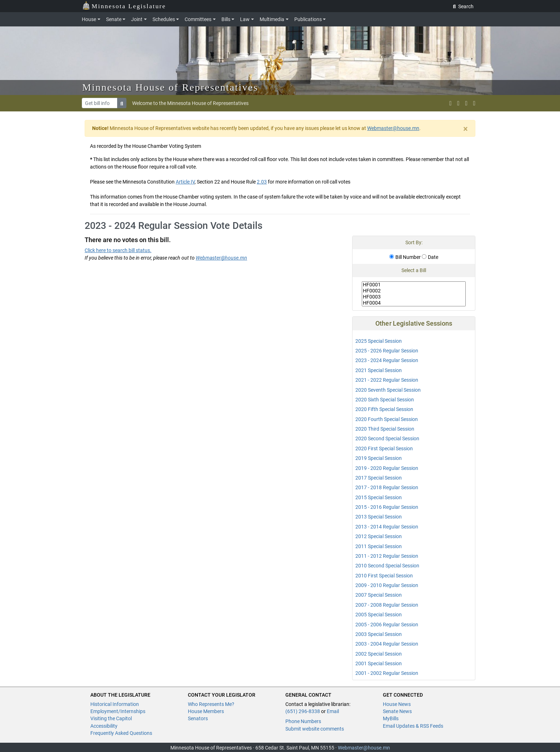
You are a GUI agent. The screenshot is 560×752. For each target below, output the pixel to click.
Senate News (397, 711)
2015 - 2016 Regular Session (387, 507)
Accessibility (104, 726)
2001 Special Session (379, 663)
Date (430, 257)
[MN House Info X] (450, 103)
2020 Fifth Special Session (384, 409)
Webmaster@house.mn (393, 128)
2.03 (262, 182)
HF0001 (414, 285)
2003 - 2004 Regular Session (387, 644)
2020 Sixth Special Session (385, 400)
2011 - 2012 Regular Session (387, 556)
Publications (308, 19)
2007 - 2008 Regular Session (387, 605)
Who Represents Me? (211, 704)
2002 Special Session (379, 654)
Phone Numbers (303, 721)
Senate (114, 19)
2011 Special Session (379, 546)
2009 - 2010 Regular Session (387, 585)
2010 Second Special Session (387, 566)
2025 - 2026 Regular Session (387, 351)
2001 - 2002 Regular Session (387, 673)
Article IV (185, 182)
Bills (226, 19)
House (89, 19)
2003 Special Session (379, 634)
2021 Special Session (379, 370)
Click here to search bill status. (118, 250)
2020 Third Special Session (385, 429)
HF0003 (414, 297)
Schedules (164, 19)
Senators (198, 718)
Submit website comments (315, 729)
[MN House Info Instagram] (458, 103)
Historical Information (115, 704)
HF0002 (414, 291)
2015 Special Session (379, 497)
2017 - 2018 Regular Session (387, 487)
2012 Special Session (379, 536)
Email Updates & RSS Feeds (413, 726)
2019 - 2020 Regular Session (387, 468)
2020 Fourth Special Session (387, 419)
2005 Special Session (379, 615)
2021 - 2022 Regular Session (387, 380)
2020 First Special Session (384, 448)
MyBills (391, 718)
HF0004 (414, 303)
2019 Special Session (379, 458)
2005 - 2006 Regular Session (387, 625)
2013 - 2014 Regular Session (387, 527)
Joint (137, 19)
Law (245, 19)
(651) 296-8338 (303, 711)
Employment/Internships (118, 711)
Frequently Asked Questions (121, 733)
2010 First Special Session (384, 576)
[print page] (474, 103)
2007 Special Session (379, 595)
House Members (206, 711)
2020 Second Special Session (387, 438)
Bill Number (405, 257)
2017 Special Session (379, 478)
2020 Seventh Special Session (388, 390)
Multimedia (272, 19)
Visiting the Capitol (111, 718)
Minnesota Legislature (124, 6)
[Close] (466, 129)
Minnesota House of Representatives (170, 87)
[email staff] (466, 103)
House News (397, 704)
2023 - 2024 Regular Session (387, 360)
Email (333, 711)
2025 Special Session (379, 341)
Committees (198, 19)
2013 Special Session (379, 517)
